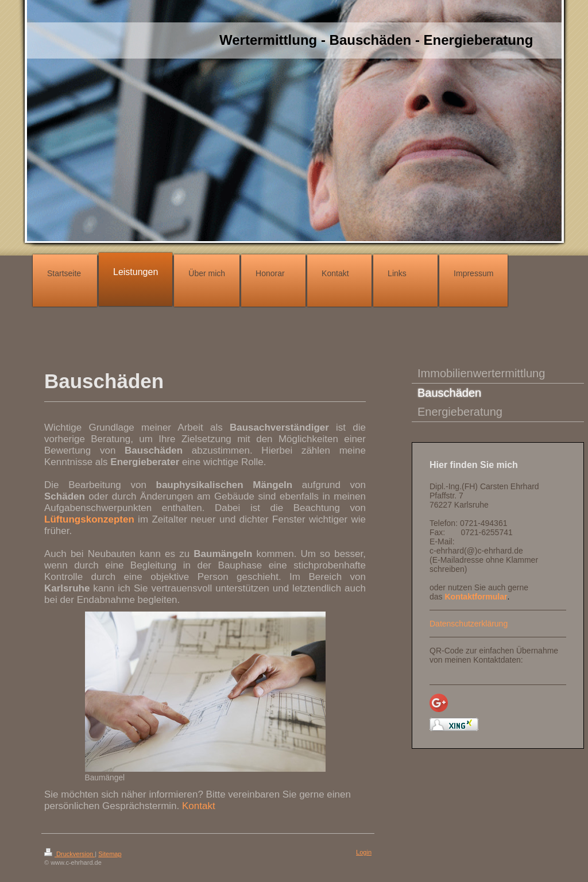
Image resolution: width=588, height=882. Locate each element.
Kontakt (199, 806)
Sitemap (110, 854)
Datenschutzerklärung (469, 624)
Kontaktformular (476, 597)
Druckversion (69, 854)
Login (364, 852)
